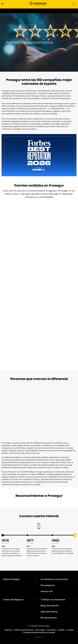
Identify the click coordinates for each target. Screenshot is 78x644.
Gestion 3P (47, 591)
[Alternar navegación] (72, 4)
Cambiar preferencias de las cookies (39, 632)
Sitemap (8, 630)
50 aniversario (49, 618)
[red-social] (35, 637)
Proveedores (48, 585)
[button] (75, 4)
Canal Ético (52, 630)
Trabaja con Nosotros (53, 600)
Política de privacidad (24, 630)
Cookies (70, 630)
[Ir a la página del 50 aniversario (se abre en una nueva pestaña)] (39, 11)
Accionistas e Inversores (54, 579)
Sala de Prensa (49, 612)
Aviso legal (40, 630)
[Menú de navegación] (3, 4)
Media (62, 630)
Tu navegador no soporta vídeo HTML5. (39, 11)
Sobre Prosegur (11, 579)
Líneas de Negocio (13, 600)
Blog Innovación (50, 606)
